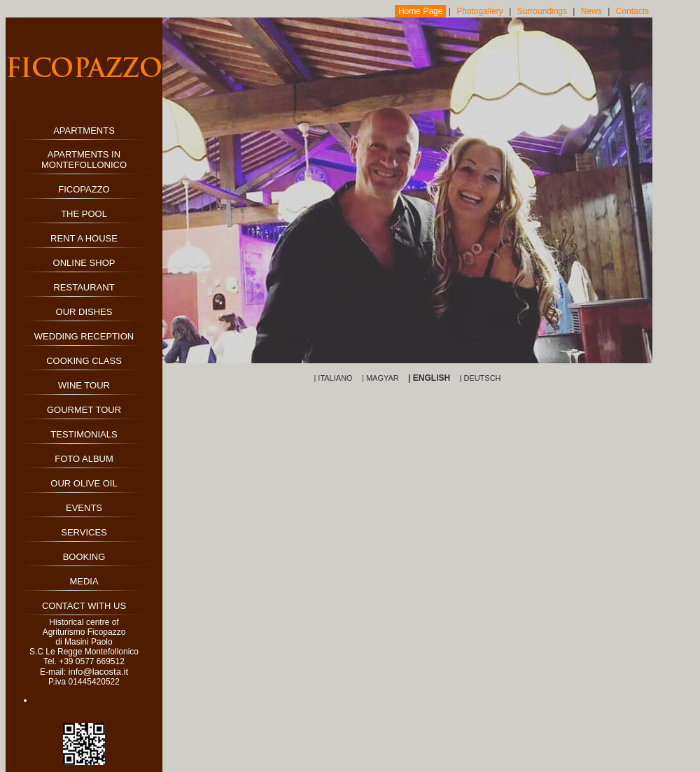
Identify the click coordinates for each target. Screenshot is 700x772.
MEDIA (84, 581)
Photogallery (480, 11)
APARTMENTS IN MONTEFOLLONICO (84, 160)
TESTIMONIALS (84, 434)
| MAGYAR (380, 378)
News (591, 11)
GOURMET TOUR (84, 410)
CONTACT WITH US (84, 606)
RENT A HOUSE (84, 238)
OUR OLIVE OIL (84, 483)
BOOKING (84, 557)
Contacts (632, 11)
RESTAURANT (84, 287)
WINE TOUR (84, 385)
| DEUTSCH (480, 378)
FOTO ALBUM (84, 459)
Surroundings (542, 11)
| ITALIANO (333, 378)
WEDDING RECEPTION (84, 336)
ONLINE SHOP (84, 263)
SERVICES (84, 532)
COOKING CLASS (84, 361)
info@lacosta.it (98, 672)
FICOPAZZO (84, 189)
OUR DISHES (84, 312)
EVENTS (84, 508)
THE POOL (84, 214)
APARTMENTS (84, 131)
